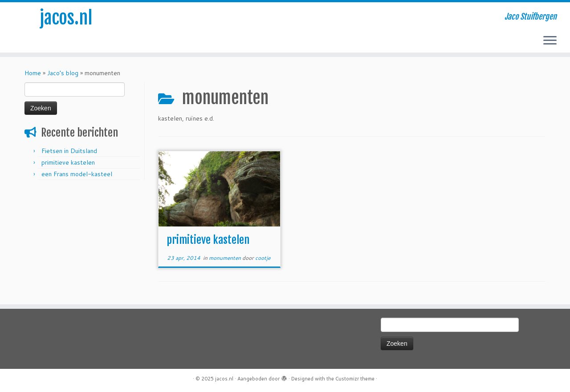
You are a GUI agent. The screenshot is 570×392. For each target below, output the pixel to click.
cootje (263, 258)
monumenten (226, 258)
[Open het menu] (550, 41)
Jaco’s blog (63, 73)
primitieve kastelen (68, 162)
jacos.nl (66, 18)
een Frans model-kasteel (77, 174)
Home (33, 73)
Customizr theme (355, 379)
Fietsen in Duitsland (69, 151)
